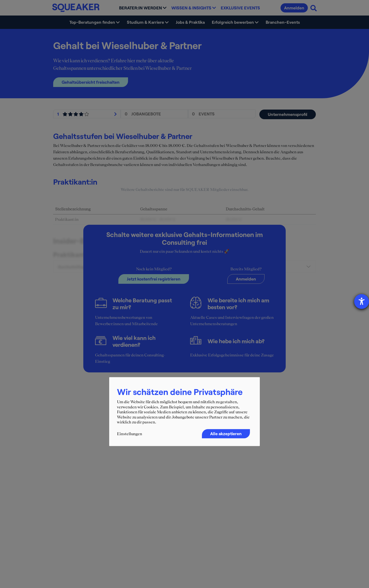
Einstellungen (130, 434)
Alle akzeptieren (226, 434)
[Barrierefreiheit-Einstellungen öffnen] (362, 302)
